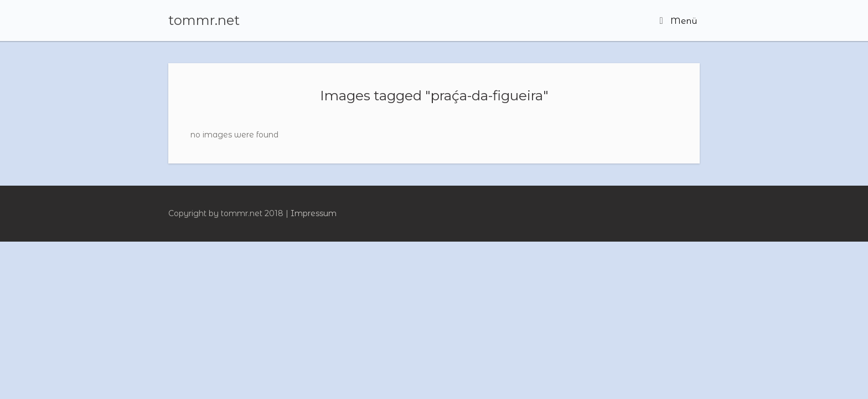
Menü (678, 21)
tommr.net (204, 21)
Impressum (314, 213)
